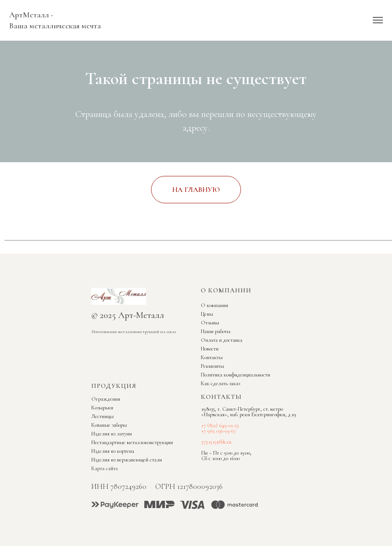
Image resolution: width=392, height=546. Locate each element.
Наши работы (216, 331)
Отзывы (210, 323)
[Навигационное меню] (378, 20)
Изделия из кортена (113, 451)
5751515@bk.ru (216, 442)
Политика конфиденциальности (235, 375)
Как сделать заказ (220, 383)
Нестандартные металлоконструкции (132, 442)
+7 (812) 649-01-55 (220, 425)
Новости (210, 349)
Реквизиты (212, 366)
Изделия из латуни (112, 434)
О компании (214, 305)
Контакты (212, 357)
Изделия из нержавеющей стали (127, 460)
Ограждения (106, 399)
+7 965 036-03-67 (219, 431)
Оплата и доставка (222, 340)
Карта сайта (105, 468)
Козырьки (102, 408)
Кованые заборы (109, 425)
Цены (207, 314)
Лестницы (102, 416)
